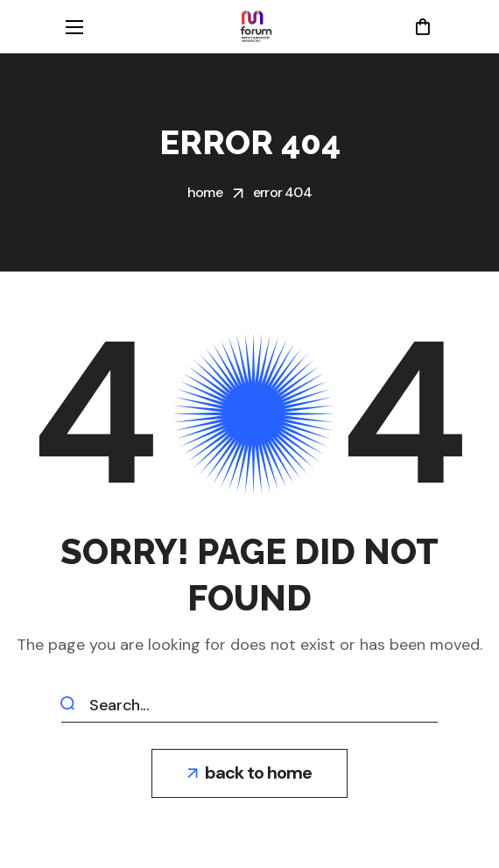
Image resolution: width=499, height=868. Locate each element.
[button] (422, 26)
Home (205, 192)
